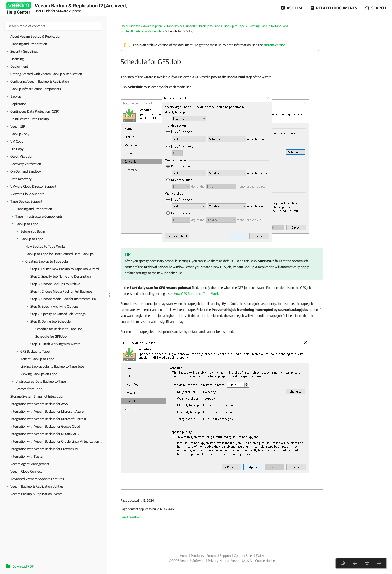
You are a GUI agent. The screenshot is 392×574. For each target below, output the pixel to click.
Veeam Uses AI (242, 561)
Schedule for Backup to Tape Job (59, 329)
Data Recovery (21, 179)
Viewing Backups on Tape (39, 374)
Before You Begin (33, 231)
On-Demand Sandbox (26, 171)
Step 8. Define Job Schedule (51, 321)
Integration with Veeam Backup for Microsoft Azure (47, 411)
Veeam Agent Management (30, 464)
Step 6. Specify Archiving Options (54, 306)
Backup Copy (20, 134)
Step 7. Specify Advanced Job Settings (58, 314)
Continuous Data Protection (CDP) (35, 111)
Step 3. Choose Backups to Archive (55, 284)
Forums (212, 556)
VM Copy (17, 141)
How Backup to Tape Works (45, 246)
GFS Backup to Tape (35, 351)
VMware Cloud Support (27, 194)
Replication (18, 104)
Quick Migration (22, 156)
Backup (16, 96)
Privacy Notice (218, 561)
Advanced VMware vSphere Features (37, 479)
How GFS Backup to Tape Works (197, 294)
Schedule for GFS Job (51, 336)
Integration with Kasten (27, 456)
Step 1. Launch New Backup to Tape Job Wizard (65, 269)
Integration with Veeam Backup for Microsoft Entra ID (49, 419)
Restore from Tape (29, 389)
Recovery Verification (26, 164)
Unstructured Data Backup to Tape (41, 381)
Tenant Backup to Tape (37, 359)
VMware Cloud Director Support (33, 186)
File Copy (17, 149)
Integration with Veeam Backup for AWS (39, 404)
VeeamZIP (18, 126)
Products (197, 556)
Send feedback (131, 517)
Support (226, 556)
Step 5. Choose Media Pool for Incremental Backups (65, 299)
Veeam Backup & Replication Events (36, 494)
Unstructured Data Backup (30, 119)
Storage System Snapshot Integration (37, 396)
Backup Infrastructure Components (36, 89)
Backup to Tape (27, 224)
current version (275, 45)
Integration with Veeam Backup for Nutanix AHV (45, 434)
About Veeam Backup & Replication (36, 36)
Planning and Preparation (29, 44)
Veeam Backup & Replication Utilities (37, 486)
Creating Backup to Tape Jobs (47, 261)
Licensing (17, 59)
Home (184, 556)
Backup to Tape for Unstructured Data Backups (60, 254)
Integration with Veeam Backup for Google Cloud (45, 426)
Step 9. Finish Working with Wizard (56, 344)
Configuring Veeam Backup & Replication (40, 81)
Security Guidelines (24, 51)
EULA (260, 556)
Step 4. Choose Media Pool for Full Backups (61, 291)
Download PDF (23, 566)
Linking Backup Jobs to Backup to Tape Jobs (52, 366)
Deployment (19, 66)
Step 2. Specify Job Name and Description (61, 276)
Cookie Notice (265, 561)
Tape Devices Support (26, 201)
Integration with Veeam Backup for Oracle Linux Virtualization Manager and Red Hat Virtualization (57, 441)
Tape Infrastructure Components (39, 216)
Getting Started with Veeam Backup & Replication (46, 74)
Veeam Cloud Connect (26, 471)
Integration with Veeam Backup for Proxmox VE (45, 449)
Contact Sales (244, 556)
